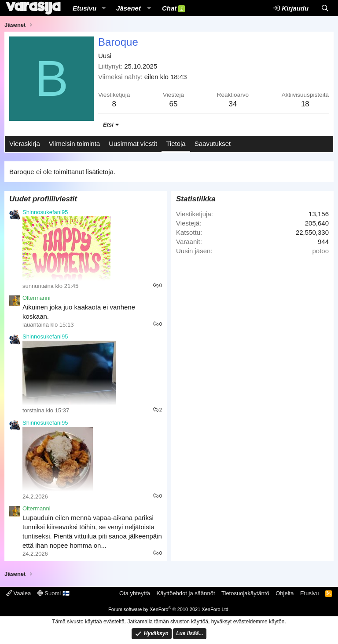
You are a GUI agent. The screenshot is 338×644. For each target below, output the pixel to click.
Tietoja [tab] (176, 144)
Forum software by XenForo (169, 609)
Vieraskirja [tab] (25, 144)
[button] (103, 8)
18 (305, 104)
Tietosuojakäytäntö (245, 593)
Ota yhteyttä (135, 593)
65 (173, 104)
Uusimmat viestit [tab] (133, 144)
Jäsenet (129, 8)
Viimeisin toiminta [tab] (74, 144)
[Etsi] (325, 8)
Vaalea (18, 593)
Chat (173, 8)
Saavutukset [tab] (213, 144)
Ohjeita (285, 593)
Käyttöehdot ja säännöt (186, 593)
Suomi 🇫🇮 (53, 593)
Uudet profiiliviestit (43, 199)
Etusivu (84, 8)
